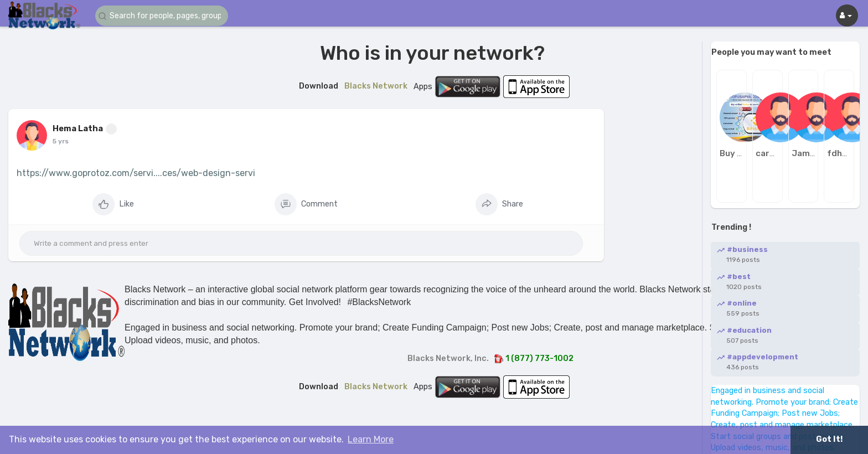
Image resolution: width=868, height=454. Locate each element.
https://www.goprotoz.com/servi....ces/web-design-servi (136, 173)
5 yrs (61, 141)
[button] (162, 16)
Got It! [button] (829, 439)
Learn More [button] (371, 439)
